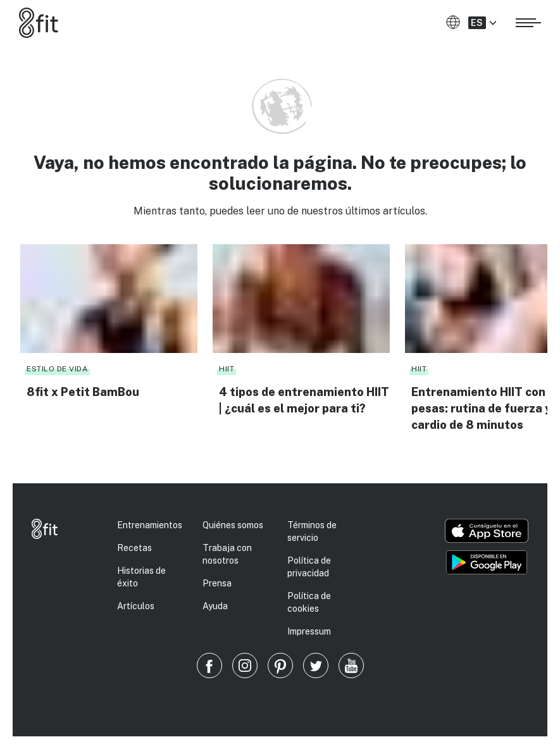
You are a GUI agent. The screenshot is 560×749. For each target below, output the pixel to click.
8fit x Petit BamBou (83, 392)
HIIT (227, 369)
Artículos (136, 606)
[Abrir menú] (528, 21)
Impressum (309, 631)
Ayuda (215, 606)
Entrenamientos (150, 525)
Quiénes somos (233, 525)
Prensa (217, 583)
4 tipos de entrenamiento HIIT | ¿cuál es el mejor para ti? (304, 400)
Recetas (134, 548)
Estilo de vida (57, 369)
